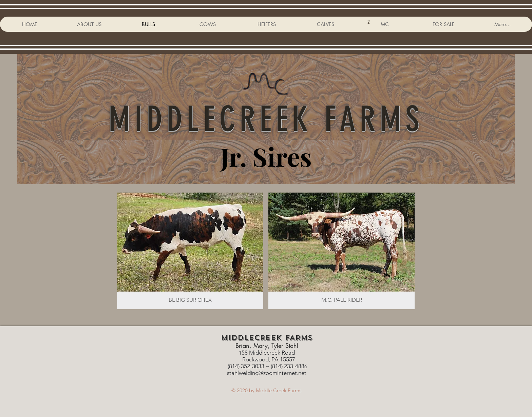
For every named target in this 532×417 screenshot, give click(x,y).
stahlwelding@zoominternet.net (267, 373)
